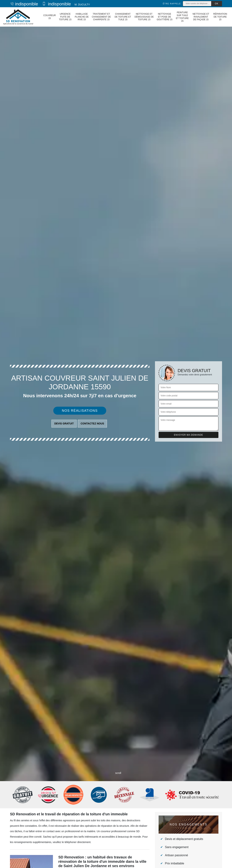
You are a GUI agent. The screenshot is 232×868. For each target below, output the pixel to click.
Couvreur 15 (50, 17)
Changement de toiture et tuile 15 (123, 17)
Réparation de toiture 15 (220, 17)
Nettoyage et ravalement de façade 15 (201, 17)
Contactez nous (92, 424)
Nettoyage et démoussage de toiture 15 (144, 17)
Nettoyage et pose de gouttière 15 (164, 17)
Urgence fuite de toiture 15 (65, 17)
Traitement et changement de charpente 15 (101, 17)
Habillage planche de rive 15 (82, 17)
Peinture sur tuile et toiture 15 (182, 17)
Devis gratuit (64, 424)
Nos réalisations (80, 411)
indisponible (24, 4)
